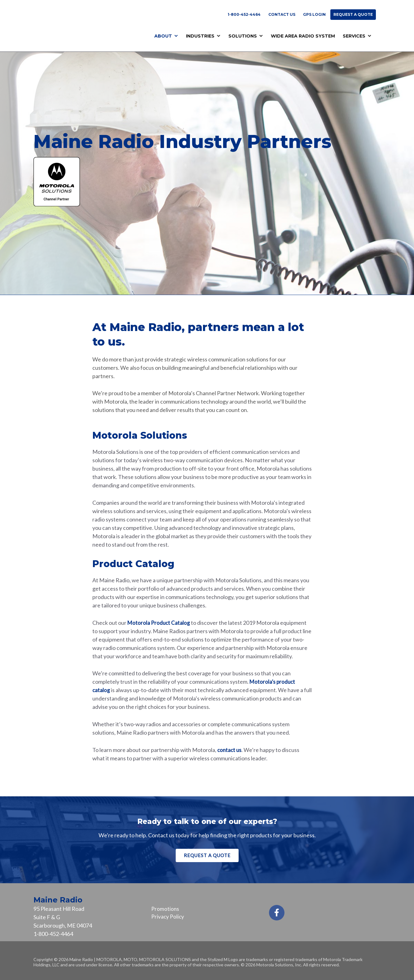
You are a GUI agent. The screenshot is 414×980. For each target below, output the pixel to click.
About (163, 36)
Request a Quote (353, 14)
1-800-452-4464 (244, 14)
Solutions (243, 36)
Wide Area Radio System (303, 36)
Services (354, 36)
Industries (200, 36)
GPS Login (314, 14)
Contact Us (282, 14)
